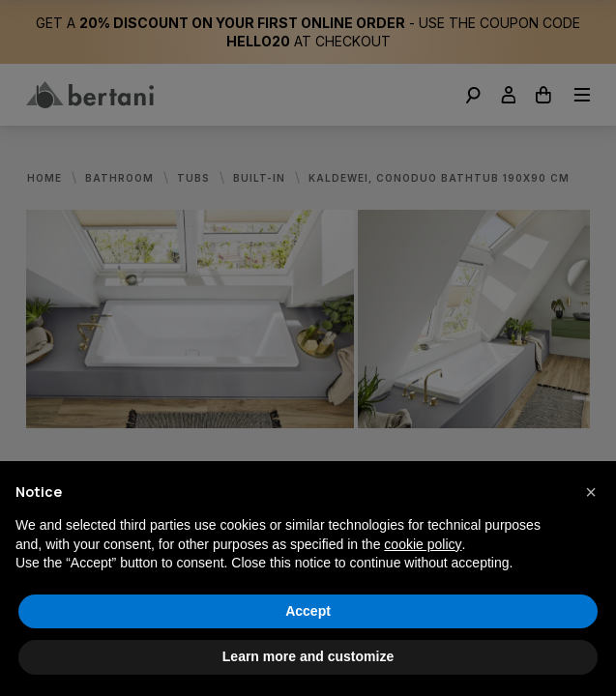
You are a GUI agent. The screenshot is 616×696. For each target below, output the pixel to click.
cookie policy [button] (423, 544)
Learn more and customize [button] (308, 656)
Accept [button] (308, 611)
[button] (591, 492)
